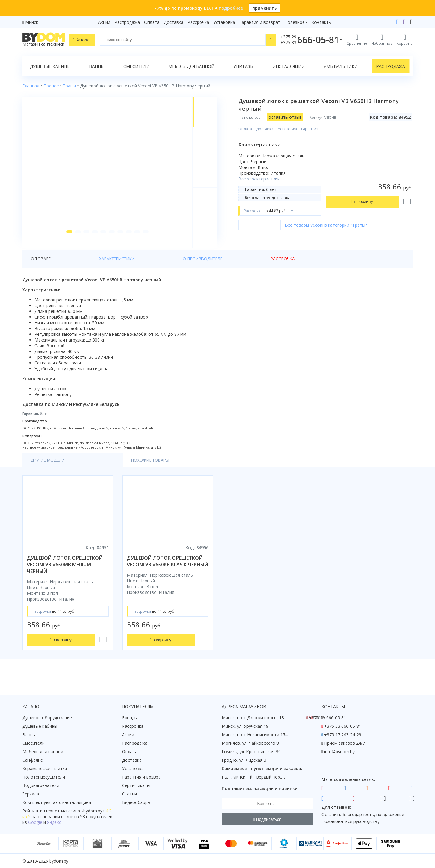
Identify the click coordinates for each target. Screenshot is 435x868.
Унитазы (243, 66)
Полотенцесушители (44, 777)
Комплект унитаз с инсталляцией (57, 802)
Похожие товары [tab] (105, 471)
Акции (104, 22)
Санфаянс (32, 760)
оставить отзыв (289, 117)
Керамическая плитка (45, 768)
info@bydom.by (339, 751)
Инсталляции (289, 66)
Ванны (97, 66)
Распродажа (127, 22)
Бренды (130, 718)
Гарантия (314, 129)
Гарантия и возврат (260, 22)
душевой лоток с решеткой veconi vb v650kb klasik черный (168, 572)
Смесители (136, 66)
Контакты (322, 22)
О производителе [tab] (130, 269)
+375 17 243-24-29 (343, 735)
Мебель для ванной (191, 66)
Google (35, 822)
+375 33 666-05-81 (343, 726)
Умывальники (341, 66)
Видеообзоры (136, 802)
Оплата (152, 22)
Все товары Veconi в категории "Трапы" (330, 225)
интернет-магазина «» (72, 811)
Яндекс (54, 822)
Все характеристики (264, 179)
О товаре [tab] (42, 269)
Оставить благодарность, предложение (363, 814)
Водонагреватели (41, 785)
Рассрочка (198, 22)
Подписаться (267, 819)
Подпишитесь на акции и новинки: (260, 788)
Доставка (174, 22)
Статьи (129, 794)
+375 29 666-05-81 (328, 718)
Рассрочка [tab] (172, 269)
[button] (67, 242)
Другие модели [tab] (49, 471)
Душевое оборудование (47, 718)
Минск (32, 22)
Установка (224, 22)
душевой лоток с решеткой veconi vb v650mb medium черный (65, 576)
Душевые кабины (50, 66)
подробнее (231, 8)
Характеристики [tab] (80, 269)
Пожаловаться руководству (350, 821)
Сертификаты (136, 785)
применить (264, 8)
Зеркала (31, 794)
